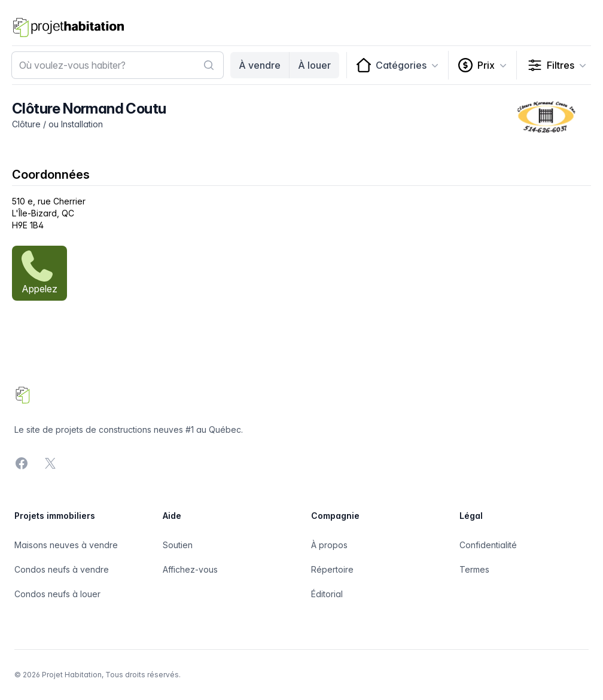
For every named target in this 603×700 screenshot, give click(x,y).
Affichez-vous (190, 569)
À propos (329, 545)
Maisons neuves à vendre (66, 545)
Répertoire (332, 569)
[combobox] (118, 65)
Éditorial (327, 594)
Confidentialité (488, 545)
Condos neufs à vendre (62, 569)
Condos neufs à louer (57, 594)
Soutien (178, 545)
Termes (474, 569)
